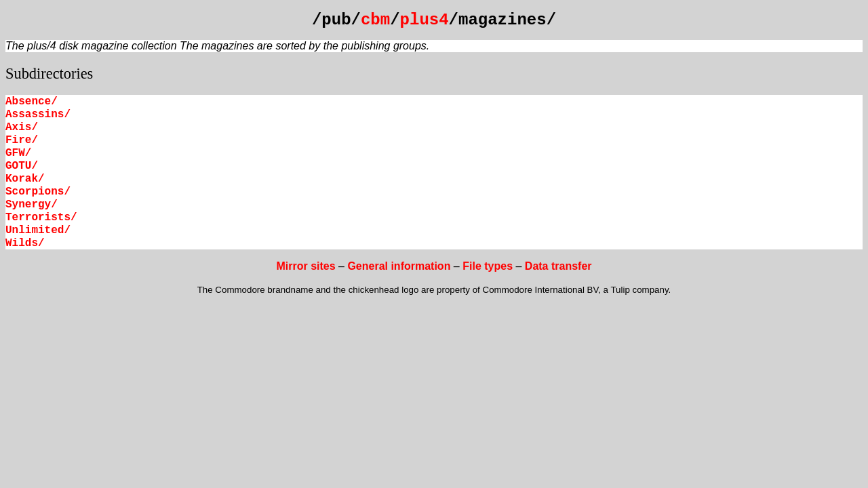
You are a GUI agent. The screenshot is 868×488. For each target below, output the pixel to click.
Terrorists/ (41, 218)
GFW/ (18, 153)
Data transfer (558, 266)
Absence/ (32, 102)
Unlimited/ (38, 230)
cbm (375, 20)
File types (488, 266)
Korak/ (25, 179)
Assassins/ (38, 115)
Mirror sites (305, 266)
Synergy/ (32, 205)
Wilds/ (25, 243)
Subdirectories (49, 74)
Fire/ (22, 140)
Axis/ (22, 127)
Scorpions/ (38, 192)
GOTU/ (22, 166)
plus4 (425, 20)
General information (399, 266)
